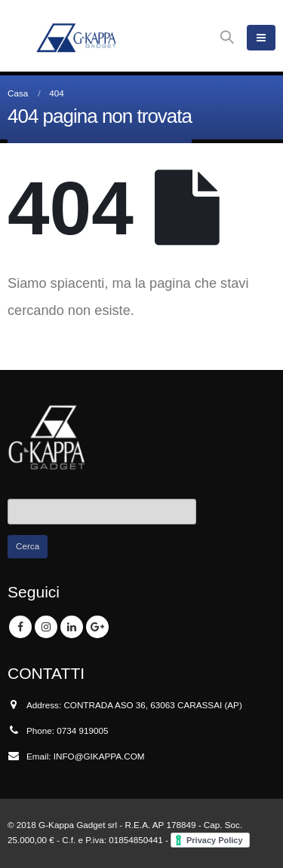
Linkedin (72, 627)
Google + (97, 627)
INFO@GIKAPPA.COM (99, 756)
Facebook (20, 627)
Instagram (46, 627)
